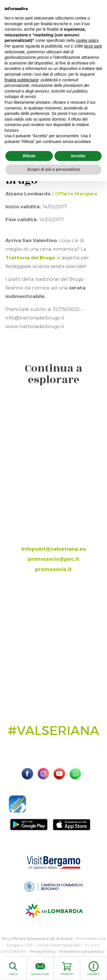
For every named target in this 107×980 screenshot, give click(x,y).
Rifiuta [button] (29, 156)
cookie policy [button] (87, 40)
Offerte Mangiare (76, 193)
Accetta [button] (78, 156)
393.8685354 (59, 538)
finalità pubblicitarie (22, 80)
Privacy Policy (43, 951)
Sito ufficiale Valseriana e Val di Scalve (37, 938)
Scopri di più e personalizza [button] (53, 169)
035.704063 (58, 528)
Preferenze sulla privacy (81, 951)
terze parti (93, 46)
